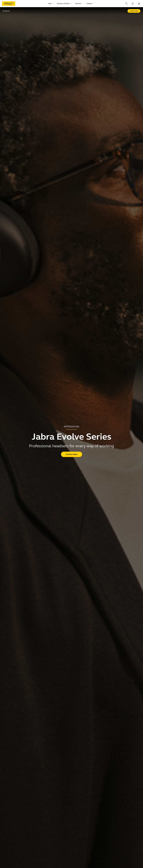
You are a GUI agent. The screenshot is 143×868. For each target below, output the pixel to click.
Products (6, 11)
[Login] (133, 4)
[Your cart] (139, 4)
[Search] (126, 4)
